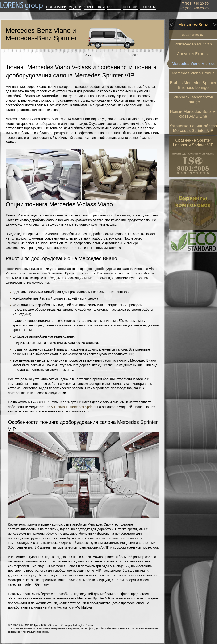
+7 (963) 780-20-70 (194, 8)
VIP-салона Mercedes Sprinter (74, 407)
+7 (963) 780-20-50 (194, 4)
